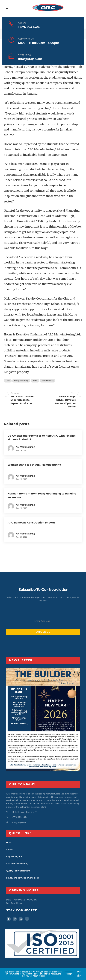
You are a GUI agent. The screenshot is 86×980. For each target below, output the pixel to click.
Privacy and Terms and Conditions (22, 878)
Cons (8, 381)
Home (9, 842)
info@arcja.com (30, 59)
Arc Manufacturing (25, 447)
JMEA (35, 381)
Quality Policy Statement (18, 871)
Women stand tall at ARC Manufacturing (34, 465)
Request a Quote (14, 857)
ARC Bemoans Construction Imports (31, 523)
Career (9, 849)
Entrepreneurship (21, 381)
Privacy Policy (79, 974)
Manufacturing (47, 381)
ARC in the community (17, 864)
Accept (69, 974)
